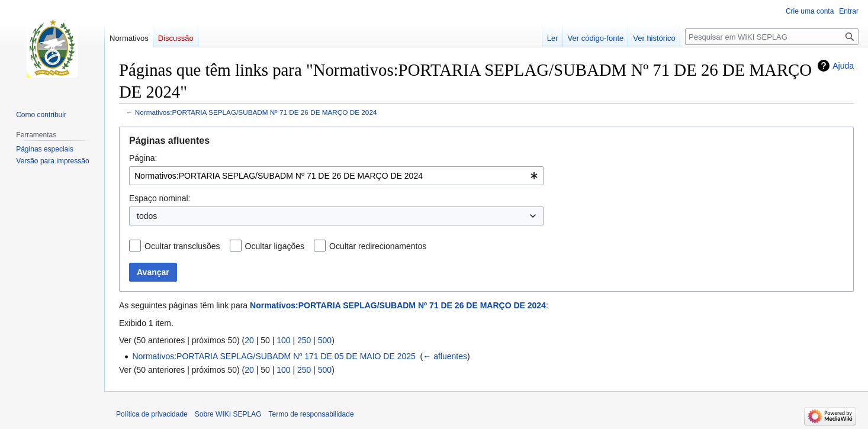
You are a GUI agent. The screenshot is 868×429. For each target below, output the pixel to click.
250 (304, 340)
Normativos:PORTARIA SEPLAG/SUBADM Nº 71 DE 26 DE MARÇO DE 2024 (256, 112)
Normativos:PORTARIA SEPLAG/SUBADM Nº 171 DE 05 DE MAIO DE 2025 (274, 356)
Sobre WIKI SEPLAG (228, 414)
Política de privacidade (152, 414)
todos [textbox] (147, 216)
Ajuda (843, 66)
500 (325, 340)
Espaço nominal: (160, 198)
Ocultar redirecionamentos (378, 246)
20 (249, 340)
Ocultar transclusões (182, 246)
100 (283, 340)
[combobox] (336, 176)
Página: (143, 158)
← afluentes (445, 356)
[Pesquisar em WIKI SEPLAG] (772, 37)
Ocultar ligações (275, 246)
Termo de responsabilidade (311, 414)
